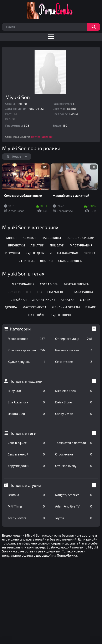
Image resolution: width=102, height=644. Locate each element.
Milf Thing (26, 506)
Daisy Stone (74, 402)
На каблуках (68, 253)
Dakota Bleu (26, 414)
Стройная (19, 300)
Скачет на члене (50, 292)
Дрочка (11, 307)
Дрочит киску (44, 300)
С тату (85, 300)
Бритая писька (76, 284)
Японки (47, 261)
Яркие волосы (20, 292)
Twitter (35, 137)
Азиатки (37, 245)
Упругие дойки (26, 466)
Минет (12, 238)
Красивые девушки (26, 350)
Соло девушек (70, 261)
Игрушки (13, 253)
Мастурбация (81, 245)
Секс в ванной (26, 454)
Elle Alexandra (26, 402)
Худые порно (62, 315)
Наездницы (51, 238)
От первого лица (74, 339)
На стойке (37, 315)
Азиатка (68, 300)
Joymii (74, 518)
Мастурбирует (34, 307)
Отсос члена (74, 454)
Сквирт (89, 253)
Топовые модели (26, 381)
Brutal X (26, 495)
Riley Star (26, 391)
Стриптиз (27, 261)
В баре (91, 307)
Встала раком (81, 292)
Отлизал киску (74, 466)
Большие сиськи (74, 350)
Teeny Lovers (26, 518)
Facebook (47, 137)
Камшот (30, 238)
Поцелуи (57, 245)
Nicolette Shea (74, 391)
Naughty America (74, 495)
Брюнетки (17, 245)
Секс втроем (74, 362)
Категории (21, 329)
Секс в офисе (26, 443)
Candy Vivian (74, 414)
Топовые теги (23, 433)
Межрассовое (26, 339)
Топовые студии (26, 485)
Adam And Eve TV (74, 506)
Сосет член (49, 284)
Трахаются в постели (74, 443)
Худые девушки (26, 362)
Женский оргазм (66, 307)
